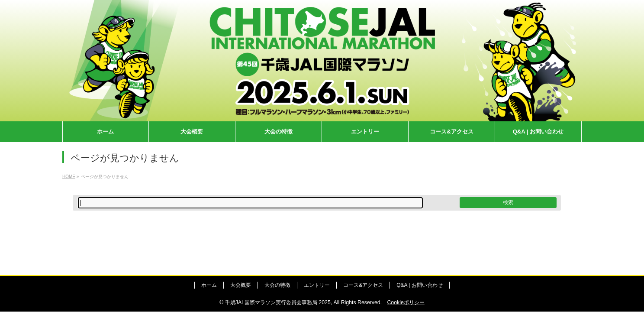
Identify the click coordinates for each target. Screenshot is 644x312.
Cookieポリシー (406, 302)
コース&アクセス (363, 285)
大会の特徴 (277, 285)
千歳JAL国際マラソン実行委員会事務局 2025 (278, 302)
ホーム (209, 285)
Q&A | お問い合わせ (419, 285)
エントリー (317, 285)
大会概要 (241, 285)
